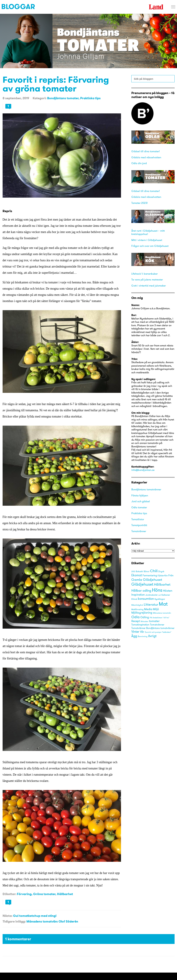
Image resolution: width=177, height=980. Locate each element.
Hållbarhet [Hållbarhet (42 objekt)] (162, 584)
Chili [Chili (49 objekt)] (154, 571)
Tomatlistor (138, 519)
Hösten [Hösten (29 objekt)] (168, 591)
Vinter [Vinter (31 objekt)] (135, 632)
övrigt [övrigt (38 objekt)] (152, 636)
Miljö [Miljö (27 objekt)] (156, 609)
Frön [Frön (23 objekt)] (171, 575)
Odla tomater (139, 507)
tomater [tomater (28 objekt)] (154, 621)
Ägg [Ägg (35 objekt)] (134, 636)
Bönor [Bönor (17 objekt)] (147, 571)
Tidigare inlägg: (14, 921)
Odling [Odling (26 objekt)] (145, 617)
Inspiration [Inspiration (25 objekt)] (138, 595)
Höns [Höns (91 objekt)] (157, 590)
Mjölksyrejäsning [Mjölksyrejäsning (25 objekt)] (142, 613)
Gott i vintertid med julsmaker (149, 286)
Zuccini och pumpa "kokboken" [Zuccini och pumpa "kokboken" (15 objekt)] (158, 632)
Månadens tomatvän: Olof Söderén (52, 921)
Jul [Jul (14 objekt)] (159, 595)
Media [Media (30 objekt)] (148, 609)
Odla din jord (139, 163)
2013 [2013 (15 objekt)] (133, 571)
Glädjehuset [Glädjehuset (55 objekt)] (142, 584)
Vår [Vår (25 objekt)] (142, 632)
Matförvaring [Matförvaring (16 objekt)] (137, 609)
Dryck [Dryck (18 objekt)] (161, 571)
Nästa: (7, 916)
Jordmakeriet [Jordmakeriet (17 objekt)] (151, 595)
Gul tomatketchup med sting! (35, 916)
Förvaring (24, 894)
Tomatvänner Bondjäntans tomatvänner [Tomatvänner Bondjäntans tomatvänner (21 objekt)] (153, 628)
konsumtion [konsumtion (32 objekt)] (146, 599)
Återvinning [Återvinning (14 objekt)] (143, 636)
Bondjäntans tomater (63, 98)
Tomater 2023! (139, 203)
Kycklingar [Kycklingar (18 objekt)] (160, 599)
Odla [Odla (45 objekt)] (136, 617)
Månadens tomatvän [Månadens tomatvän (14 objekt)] (162, 613)
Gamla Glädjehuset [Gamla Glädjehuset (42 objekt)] (147, 579)
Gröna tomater (44, 894)
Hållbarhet (65, 894)
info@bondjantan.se (143, 470)
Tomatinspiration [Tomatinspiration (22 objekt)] (140, 625)
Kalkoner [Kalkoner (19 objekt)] (166, 595)
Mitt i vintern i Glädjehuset (147, 240)
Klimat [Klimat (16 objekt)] (134, 599)
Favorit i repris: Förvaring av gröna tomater (56, 84)
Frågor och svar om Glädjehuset (150, 246)
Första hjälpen (140, 495)
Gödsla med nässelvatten (146, 157)
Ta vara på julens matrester (147, 280)
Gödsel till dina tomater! (146, 151)
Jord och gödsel (141, 501)
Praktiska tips (90, 98)
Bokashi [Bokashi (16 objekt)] (139, 571)
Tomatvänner (139, 531)
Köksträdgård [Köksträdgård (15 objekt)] (137, 605)
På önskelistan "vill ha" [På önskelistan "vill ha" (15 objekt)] (160, 618)
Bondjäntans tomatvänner (146, 489)
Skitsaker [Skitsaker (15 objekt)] (144, 621)
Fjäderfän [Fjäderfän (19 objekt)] (163, 575)
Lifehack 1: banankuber (145, 274)
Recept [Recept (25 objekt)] (136, 621)
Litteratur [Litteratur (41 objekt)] (151, 604)
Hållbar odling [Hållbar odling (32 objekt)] (141, 591)
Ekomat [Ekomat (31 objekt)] (137, 575)
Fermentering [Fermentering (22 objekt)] (150, 575)
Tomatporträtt (139, 525)
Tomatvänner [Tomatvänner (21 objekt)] (157, 625)
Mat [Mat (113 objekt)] (163, 604)
